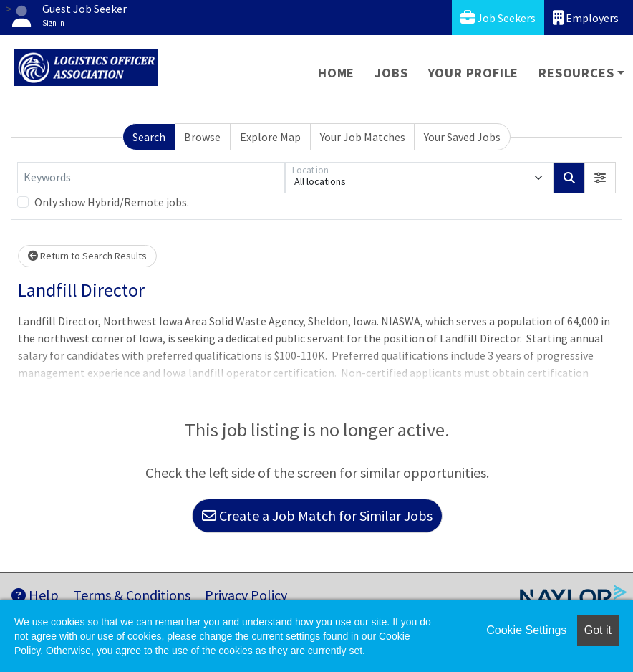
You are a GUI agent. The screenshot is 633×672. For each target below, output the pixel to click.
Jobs (391, 73)
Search (149, 137)
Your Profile (474, 73)
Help (35, 595)
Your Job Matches (363, 137)
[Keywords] (151, 178)
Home (336, 73)
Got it (598, 630)
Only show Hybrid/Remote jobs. (112, 202)
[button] (600, 178)
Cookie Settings (526, 630)
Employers (586, 18)
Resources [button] (576, 73)
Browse (202, 137)
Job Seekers (498, 18)
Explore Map (270, 137)
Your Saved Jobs (462, 137)
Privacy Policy (246, 595)
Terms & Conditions (132, 595)
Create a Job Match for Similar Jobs (317, 515)
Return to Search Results (87, 256)
